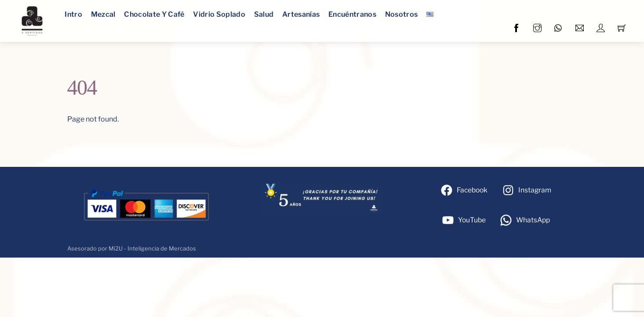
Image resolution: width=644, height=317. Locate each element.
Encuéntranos (352, 14)
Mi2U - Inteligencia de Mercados (152, 249)
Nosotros (402, 14)
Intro (73, 14)
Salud (264, 14)
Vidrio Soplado (219, 14)
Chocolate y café (154, 14)
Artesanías (301, 14)
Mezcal (103, 14)
